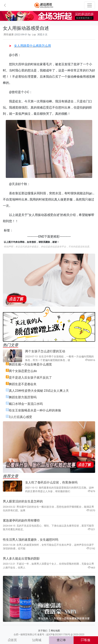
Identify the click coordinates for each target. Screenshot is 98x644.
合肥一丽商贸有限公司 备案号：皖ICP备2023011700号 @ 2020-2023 (49, 635)
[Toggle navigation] (90, 5)
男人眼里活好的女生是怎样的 (23, 501)
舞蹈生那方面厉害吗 (23, 397)
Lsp (34, 34)
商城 (37, 640)
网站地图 (55, 631)
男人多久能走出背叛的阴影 (21, 559)
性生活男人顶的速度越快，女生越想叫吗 (31, 540)
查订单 (61, 640)
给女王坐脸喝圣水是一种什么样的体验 (35, 410)
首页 (12, 640)
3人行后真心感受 (20, 417)
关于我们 (43, 631)
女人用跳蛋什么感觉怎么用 (30, 46)
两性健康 (9, 34)
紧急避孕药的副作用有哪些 (21, 520)
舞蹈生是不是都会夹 (23, 384)
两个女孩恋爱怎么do (23, 371)
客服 (86, 640)
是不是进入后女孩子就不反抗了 (30, 378)
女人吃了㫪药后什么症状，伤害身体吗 (51, 482)
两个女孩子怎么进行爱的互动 (45, 351)
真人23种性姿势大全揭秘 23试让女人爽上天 (39, 391)
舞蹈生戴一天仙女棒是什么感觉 (30, 364)
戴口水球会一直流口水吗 (26, 404)
